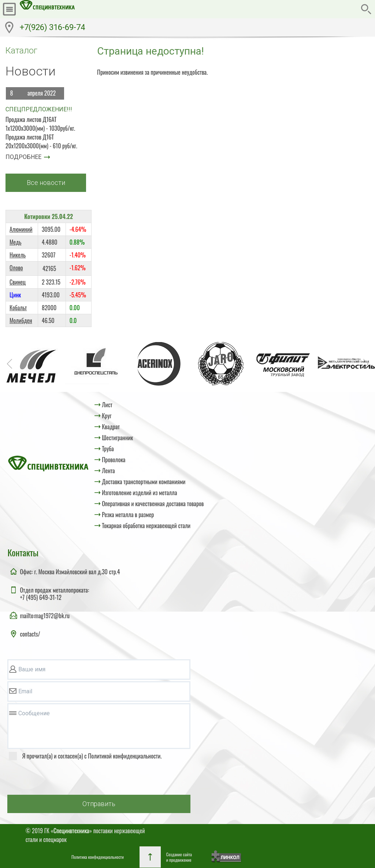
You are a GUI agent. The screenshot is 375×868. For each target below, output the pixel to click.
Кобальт (18, 308)
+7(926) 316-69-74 (52, 27)
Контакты (23, 552)
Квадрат (111, 427)
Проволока (114, 460)
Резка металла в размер (128, 515)
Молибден (21, 320)
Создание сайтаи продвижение (179, 857)
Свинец (18, 282)
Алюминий (21, 229)
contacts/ (30, 634)
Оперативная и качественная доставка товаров (153, 504)
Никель (18, 255)
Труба (108, 449)
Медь (15, 242)
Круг (107, 416)
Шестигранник (117, 438)
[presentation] (63, 779)
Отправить (99, 804)
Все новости (46, 183)
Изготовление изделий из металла (139, 493)
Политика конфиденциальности (98, 857)
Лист (107, 405)
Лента (108, 471)
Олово (16, 268)
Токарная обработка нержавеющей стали (146, 526)
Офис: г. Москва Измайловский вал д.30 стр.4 (70, 572)
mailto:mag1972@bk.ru (44, 616)
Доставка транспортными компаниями (144, 482)
